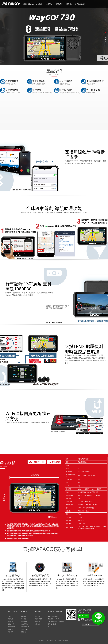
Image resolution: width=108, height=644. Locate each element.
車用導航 (50, 4)
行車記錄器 (24, 629)
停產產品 (37, 624)
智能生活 (24, 632)
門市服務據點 (52, 621)
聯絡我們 (10, 629)
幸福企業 (10, 632)
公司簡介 (10, 616)
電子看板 (60, 4)
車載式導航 (24, 624)
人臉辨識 (40, 4)
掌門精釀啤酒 (80, 4)
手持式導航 (24, 621)
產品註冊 (51, 619)
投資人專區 (11, 624)
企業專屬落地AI (28, 4)
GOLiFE (58, 616)
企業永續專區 (11, 627)
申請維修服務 (38, 619)
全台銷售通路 (52, 616)
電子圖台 (69, 4)
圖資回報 (37, 621)
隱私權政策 (89, 620)
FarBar (58, 619)
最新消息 (10, 619)
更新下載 (37, 616)
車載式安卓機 (25, 627)
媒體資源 (10, 621)
